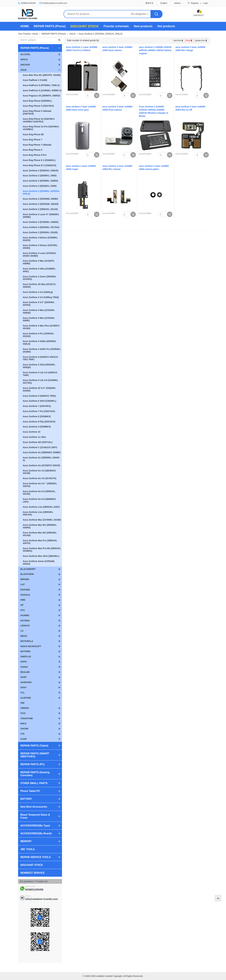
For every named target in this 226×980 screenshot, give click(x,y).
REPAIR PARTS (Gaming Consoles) (35, 774)
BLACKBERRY (28, 569)
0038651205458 (28, 3)
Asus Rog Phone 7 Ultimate (37, 145)
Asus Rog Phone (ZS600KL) (37, 101)
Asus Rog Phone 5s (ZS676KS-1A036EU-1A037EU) (39, 120)
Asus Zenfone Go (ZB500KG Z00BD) (42, 452)
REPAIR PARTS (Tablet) (34, 746)
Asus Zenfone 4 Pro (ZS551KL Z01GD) (38, 335)
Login (205, 3)
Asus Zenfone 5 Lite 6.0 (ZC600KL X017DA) (40, 381)
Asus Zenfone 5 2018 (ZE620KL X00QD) (39, 366)
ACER (24, 739)
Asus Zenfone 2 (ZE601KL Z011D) (40, 209)
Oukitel (24, 667)
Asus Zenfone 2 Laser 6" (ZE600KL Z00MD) (41, 216)
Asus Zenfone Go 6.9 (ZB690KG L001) (39, 500)
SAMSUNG (26, 682)
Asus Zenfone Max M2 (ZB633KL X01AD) (40, 534)
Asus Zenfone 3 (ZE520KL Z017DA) (41, 227)
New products (143, 26)
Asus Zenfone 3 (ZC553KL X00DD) (41, 222)
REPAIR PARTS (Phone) (50, 26)
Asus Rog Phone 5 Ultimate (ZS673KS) (37, 112)
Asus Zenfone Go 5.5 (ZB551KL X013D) (39, 493)
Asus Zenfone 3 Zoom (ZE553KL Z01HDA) (40, 278)
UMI (22, 703)
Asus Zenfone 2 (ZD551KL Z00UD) (40, 171)
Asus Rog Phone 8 (32, 150)
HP (22, 605)
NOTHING (26, 651)
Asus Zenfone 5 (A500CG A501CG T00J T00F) (40, 358)
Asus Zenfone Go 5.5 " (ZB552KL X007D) (40, 485)
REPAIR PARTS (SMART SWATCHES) (35, 755)
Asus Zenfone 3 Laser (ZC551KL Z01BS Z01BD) (40, 254)
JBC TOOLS (28, 849)
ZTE (22, 734)
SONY (24, 687)
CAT (23, 584)
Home (35, 34)
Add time (178, 41)
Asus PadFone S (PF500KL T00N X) (41, 85)
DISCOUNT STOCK (85, 26)
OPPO (24, 662)
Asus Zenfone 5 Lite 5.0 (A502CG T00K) (40, 374)
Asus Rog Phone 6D (33, 134)
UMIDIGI (25, 708)
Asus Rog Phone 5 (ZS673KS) (38, 106)
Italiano (177, 3)
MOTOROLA (27, 641)
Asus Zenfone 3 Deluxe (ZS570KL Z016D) (40, 247)
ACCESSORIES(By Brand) (36, 833)
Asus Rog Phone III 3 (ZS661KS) (39, 165)
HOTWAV (25, 621)
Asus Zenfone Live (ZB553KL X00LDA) (38, 513)
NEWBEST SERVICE (32, 873)
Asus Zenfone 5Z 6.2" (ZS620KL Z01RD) (39, 389)
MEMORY (26, 841)
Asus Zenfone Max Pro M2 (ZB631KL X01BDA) (42, 550)
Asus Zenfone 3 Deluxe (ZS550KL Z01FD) (40, 239)
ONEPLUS (26, 657)
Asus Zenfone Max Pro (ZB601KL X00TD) (40, 542)
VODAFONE (27, 718)
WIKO (23, 724)
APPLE (24, 60)
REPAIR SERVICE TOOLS (36, 857)
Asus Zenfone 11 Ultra (34, 437)
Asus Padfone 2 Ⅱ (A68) (35, 80)
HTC (23, 610)
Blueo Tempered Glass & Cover (35, 816)
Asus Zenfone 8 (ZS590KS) (37, 416)
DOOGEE (25, 590)
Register (195, 3)
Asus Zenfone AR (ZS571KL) (38, 442)
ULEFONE (26, 698)
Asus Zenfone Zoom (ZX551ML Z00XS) (39, 563)
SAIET (24, 677)
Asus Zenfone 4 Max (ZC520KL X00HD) (39, 311)
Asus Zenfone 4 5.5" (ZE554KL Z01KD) (39, 304)
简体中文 (149, 3)
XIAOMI (24, 729)
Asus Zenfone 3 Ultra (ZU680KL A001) (39, 270)
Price (188, 41)
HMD (23, 600)
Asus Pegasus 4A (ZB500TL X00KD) (41, 96)
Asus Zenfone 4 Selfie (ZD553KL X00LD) (40, 343)
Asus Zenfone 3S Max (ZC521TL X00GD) (39, 286)
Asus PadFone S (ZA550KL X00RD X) (42, 90)
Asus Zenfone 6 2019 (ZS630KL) (39, 401)
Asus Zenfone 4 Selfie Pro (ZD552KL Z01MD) (42, 350)
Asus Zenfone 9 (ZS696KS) (37, 427)
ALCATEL (25, 54)
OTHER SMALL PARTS (34, 783)
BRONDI (25, 579)
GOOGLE (25, 595)
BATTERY (26, 799)
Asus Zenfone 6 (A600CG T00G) (39, 396)
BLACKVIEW (27, 574)
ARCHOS (25, 65)
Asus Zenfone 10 (32, 432)
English (164, 3)
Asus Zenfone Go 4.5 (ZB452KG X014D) (39, 472)
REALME (25, 672)
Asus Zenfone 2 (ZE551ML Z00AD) (41, 204)
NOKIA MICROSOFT (31, 646)
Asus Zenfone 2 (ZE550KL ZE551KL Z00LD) (101, 34)
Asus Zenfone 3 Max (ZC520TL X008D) (39, 262)
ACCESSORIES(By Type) (35, 826)
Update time (200, 41)
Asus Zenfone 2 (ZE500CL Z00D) (40, 176)
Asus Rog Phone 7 (32, 140)
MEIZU (24, 636)
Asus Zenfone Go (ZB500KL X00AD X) (41, 459)
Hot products (166, 26)
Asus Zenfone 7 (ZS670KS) (37, 406)
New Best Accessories (34, 807)
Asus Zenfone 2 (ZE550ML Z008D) (40, 199)
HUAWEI (25, 615)
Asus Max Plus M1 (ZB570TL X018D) (42, 75)
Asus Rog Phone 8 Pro (35, 155)
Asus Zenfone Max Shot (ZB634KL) (41, 556)
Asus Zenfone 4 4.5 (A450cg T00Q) (41, 297)
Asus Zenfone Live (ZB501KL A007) (41, 507)
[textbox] (40, 40)
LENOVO (25, 626)
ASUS (72, 34)
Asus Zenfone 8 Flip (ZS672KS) (39, 422)
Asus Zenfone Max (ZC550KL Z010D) (42, 520)
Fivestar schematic (116, 26)
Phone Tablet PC (30, 791)
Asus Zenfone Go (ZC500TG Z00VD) (41, 465)
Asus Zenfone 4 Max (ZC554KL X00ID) (39, 319)
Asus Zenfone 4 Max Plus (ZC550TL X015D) (41, 327)
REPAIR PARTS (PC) (32, 764)
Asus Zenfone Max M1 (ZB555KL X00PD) (40, 526)
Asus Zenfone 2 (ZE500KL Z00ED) (40, 181)
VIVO (23, 713)
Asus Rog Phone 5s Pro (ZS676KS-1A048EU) (41, 128)
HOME (25, 26)
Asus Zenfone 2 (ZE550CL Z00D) (40, 186)
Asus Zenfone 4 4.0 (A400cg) (38, 292)
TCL (23, 693)
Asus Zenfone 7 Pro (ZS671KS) (39, 411)
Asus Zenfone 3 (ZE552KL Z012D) (40, 232)
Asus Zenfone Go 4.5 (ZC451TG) (40, 478)
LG (22, 631)
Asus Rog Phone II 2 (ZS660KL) (39, 160)
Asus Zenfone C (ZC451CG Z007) (40, 447)
